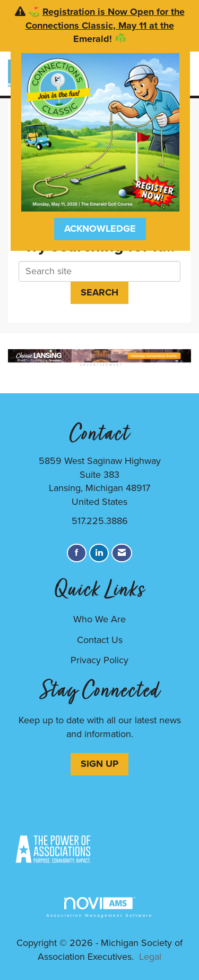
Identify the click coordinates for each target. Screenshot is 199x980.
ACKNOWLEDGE (100, 229)
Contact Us (100, 640)
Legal (150, 957)
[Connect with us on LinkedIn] (99, 553)
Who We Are (99, 619)
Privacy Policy (99, 660)
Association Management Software (99, 907)
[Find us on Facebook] (77, 553)
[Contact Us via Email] (122, 553)
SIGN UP (99, 764)
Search (99, 292)
